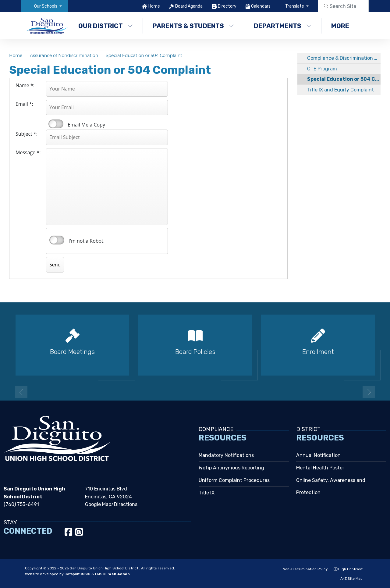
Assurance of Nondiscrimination (64, 55)
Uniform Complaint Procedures (234, 480)
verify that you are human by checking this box (57, 240)
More (343, 26)
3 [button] (204, 391)
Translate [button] (295, 6)
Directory (227, 6)
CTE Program (322, 69)
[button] (48, 6)
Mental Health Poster (320, 468)
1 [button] (186, 391)
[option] (72, 348)
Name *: (25, 85)
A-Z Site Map (348, 579)
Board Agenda (189, 6)
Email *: (24, 104)
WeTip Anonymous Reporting (231, 468)
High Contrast (350, 569)
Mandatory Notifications (226, 455)
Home (154, 6)
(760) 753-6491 (21, 504)
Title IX (207, 493)
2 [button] (195, 391)
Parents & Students (193, 26)
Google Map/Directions (111, 504)
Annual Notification (318, 455)
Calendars (261, 6)
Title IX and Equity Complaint (340, 90)
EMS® (100, 574)
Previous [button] (21, 392)
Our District (106, 26)
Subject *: (27, 134)
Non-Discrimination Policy (302, 569)
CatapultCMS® (78, 574)
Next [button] (369, 392)
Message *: (28, 152)
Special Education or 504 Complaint (144, 55)
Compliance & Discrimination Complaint (344, 58)
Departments (283, 26)
